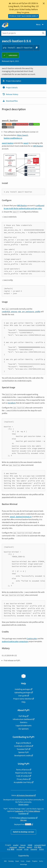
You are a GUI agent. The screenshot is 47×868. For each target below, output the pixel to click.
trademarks (19, 811)
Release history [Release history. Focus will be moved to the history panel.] (10, 94)
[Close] (44, 3)
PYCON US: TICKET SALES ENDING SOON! (23, 16)
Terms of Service (23, 770)
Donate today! (23, 805)
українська (13, 847)
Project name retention (23, 699)
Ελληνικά (22, 847)
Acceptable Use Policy (23, 782)
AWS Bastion (38, 146)
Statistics (24, 722)
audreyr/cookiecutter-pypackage (15, 641)
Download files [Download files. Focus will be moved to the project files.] (10, 101)
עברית (26, 849)
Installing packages (22, 689)
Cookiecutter (32, 639)
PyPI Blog (22, 716)
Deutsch (29, 847)
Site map (23, 820)
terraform (12, 403)
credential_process (9, 312)
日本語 (30, 845)
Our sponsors (23, 729)
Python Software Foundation (29, 812)
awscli (26, 143)
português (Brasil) (40, 845)
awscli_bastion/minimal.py (21, 517)
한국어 (41, 849)
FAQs (23, 702)
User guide (23, 696)
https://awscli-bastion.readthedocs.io (16, 137)
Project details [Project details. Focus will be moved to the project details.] (10, 88)
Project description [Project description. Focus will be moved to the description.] (12, 81)
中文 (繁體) (11, 849)
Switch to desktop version (23, 832)
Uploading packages (23, 692)
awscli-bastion (8, 143)
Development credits (23, 756)
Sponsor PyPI (23, 752)
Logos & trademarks (24, 726)
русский (19, 849)
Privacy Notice (23, 779)
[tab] (23, 81)
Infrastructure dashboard (23, 719)
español (16, 845)
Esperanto (34, 849)
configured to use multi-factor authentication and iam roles (24, 207)
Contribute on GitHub (23, 746)
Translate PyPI (22, 749)
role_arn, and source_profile (29, 312)
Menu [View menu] (40, 25)
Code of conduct (23, 776)
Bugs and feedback (24, 743)
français (23, 845)
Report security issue (23, 773)
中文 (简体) (38, 847)
